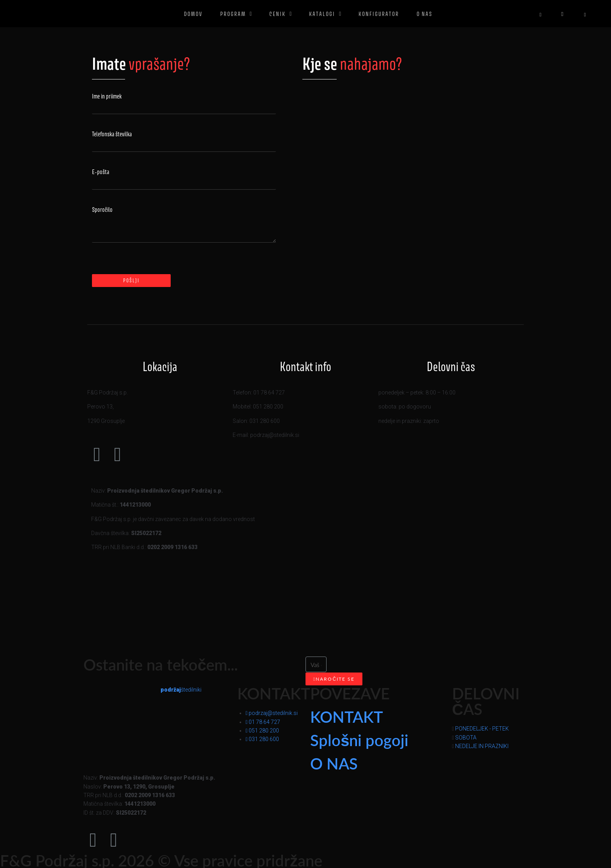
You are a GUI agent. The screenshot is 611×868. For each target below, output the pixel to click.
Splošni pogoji (359, 740)
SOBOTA (466, 738)
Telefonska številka (112, 134)
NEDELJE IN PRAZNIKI (482, 746)
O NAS (334, 763)
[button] (490, 729)
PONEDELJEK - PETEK (482, 729)
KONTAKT (347, 716)
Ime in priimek (107, 96)
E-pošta (101, 172)
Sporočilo (102, 210)
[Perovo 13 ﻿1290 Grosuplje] (409, 169)
